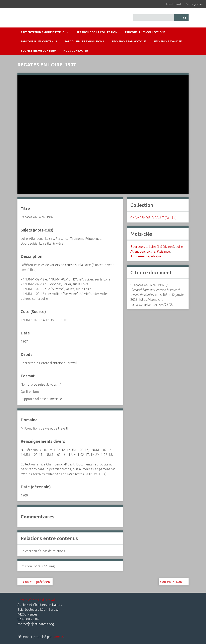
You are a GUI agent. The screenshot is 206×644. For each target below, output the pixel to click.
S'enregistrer (194, 4)
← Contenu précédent (35, 582)
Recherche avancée (168, 41)
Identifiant (174, 4)
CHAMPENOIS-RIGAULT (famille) (153, 218)
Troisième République (146, 256)
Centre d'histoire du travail (36, 600)
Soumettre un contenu (38, 51)
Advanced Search (178, 18)
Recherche (185, 18)
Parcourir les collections (145, 32)
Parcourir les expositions (84, 41)
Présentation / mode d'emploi (43, 32)
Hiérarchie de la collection (96, 32)
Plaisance (163, 251)
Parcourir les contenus (39, 41)
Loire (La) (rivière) (161, 247)
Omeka (58, 637)
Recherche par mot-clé (129, 41)
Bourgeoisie (139, 247)
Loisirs (151, 251)
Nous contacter (76, 51)
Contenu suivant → (174, 582)
